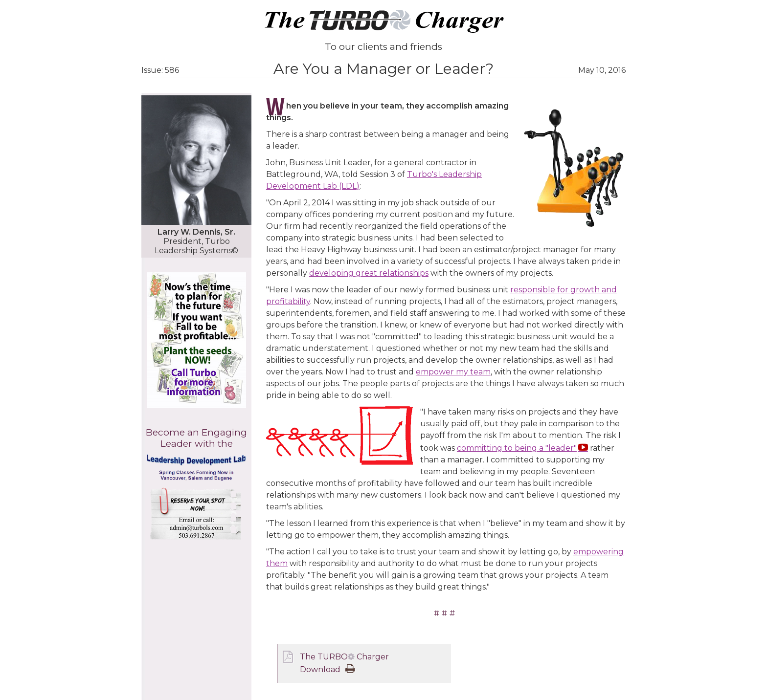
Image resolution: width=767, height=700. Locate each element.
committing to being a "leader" (517, 448)
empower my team (453, 372)
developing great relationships (369, 273)
